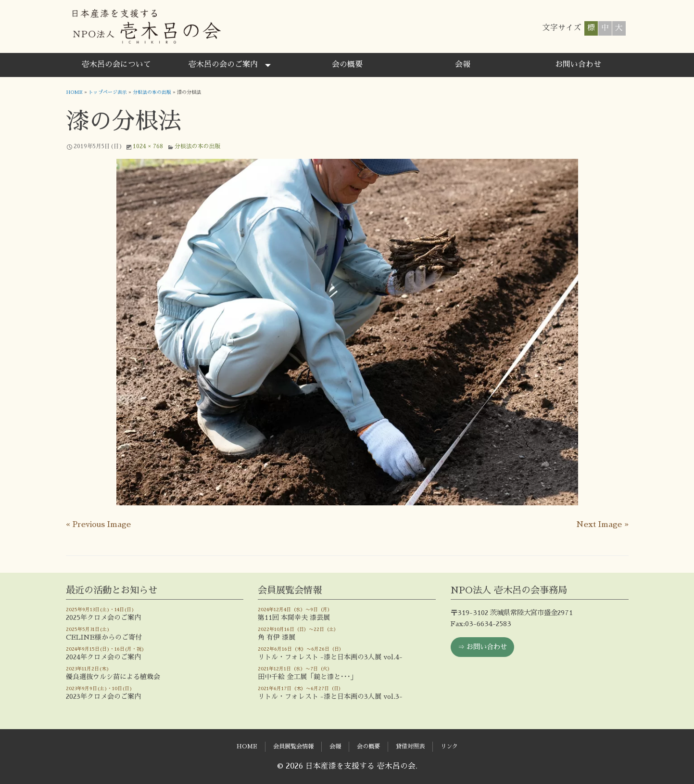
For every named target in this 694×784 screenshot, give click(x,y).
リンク (449, 746)
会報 (463, 64)
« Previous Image (98, 524)
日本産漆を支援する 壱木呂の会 (146, 26)
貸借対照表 (410, 746)
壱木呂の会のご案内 (223, 64)
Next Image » (602, 524)
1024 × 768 (148, 146)
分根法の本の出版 (153, 92)
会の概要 (347, 64)
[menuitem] (116, 65)
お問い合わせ (578, 64)
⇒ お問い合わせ (482, 646)
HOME (75, 92)
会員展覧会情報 (293, 746)
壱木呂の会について (116, 64)
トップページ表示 (109, 92)
